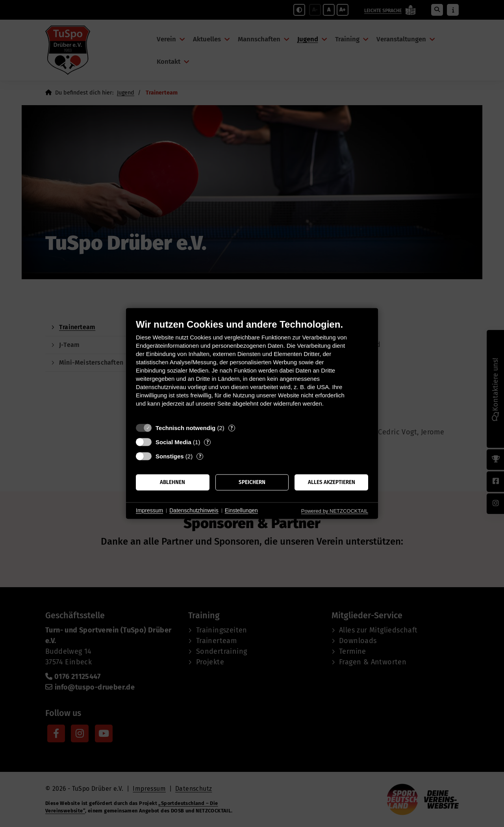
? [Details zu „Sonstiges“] (200, 456)
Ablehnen (172, 482)
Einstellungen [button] (241, 510)
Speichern (252, 482)
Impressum (149, 510)
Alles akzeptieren (332, 482)
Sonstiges (170, 456)
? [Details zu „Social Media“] (208, 442)
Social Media (173, 442)
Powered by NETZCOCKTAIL (335, 511)
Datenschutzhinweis (194, 510)
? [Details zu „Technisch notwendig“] (232, 428)
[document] (252, 369)
